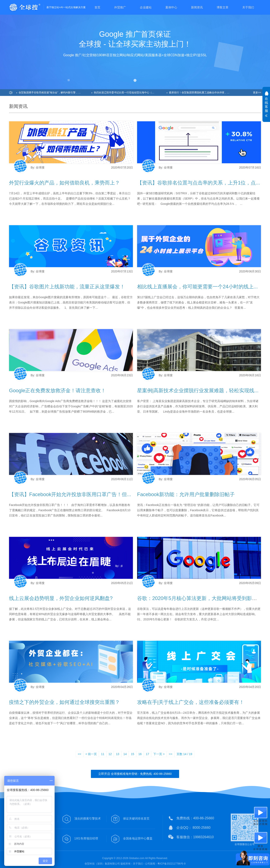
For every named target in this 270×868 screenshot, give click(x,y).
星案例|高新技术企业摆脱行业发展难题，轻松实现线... (198, 390)
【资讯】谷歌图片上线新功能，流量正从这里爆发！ (67, 287)
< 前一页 (91, 754)
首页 (97, 7)
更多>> (257, 93)
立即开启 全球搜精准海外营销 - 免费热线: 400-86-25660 (135, 774)
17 (148, 754)
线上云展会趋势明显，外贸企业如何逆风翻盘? (61, 598)
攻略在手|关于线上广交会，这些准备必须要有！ (191, 702)
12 (110, 754)
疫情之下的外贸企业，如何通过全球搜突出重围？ (64, 702)
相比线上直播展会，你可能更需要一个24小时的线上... (197, 287)
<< (80, 754)
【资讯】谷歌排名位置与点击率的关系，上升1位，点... (199, 183)
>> (170, 754)
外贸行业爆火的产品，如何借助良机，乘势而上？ (64, 183)
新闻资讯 (197, 7)
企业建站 (146, 7)
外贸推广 (120, 7)
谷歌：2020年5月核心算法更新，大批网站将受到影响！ (200, 598)
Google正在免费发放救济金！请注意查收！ (57, 390)
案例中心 (171, 7)
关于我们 (248, 7)
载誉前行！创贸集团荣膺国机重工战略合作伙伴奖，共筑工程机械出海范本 (205, 93)
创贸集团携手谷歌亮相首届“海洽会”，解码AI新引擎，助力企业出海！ (55, 93)
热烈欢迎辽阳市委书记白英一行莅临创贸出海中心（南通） (127, 93)
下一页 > (159, 754)
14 (125, 754)
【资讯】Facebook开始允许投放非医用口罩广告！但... (70, 494)
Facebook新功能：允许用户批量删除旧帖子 (186, 494)
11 (103, 754)
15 (132, 754)
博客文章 (223, 7)
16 (140, 754)
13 (118, 754)
